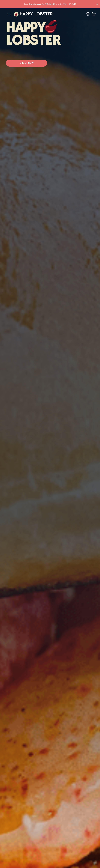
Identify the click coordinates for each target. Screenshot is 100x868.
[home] (33, 14)
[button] (9, 14)
